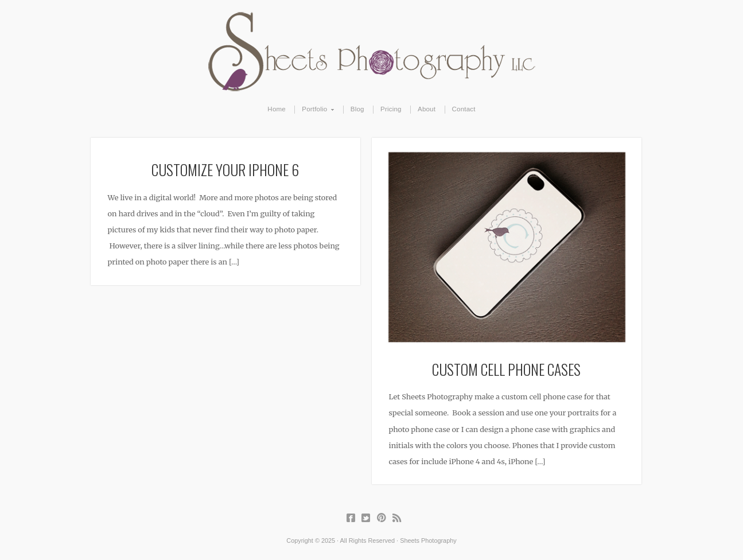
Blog (357, 109)
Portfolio (315, 110)
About (427, 109)
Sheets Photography (371, 52)
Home (277, 109)
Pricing (391, 109)
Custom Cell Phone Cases (506, 369)
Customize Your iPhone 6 (225, 169)
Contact (464, 109)
